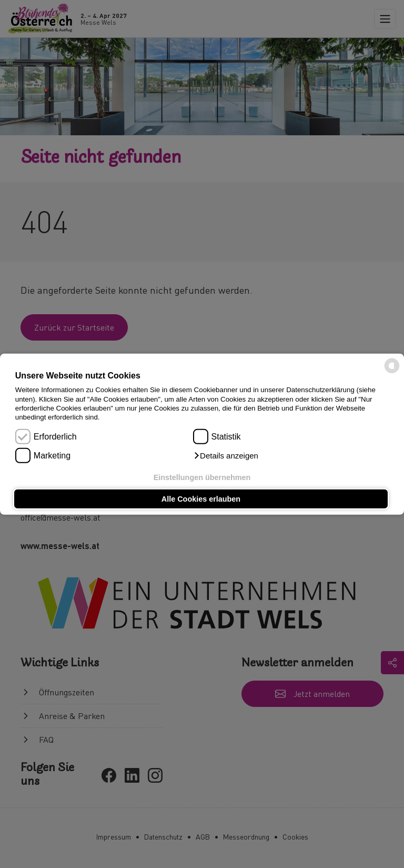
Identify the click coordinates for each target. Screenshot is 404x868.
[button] (226, 456)
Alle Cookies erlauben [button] (201, 499)
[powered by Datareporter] (392, 372)
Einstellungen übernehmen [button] (202, 477)
